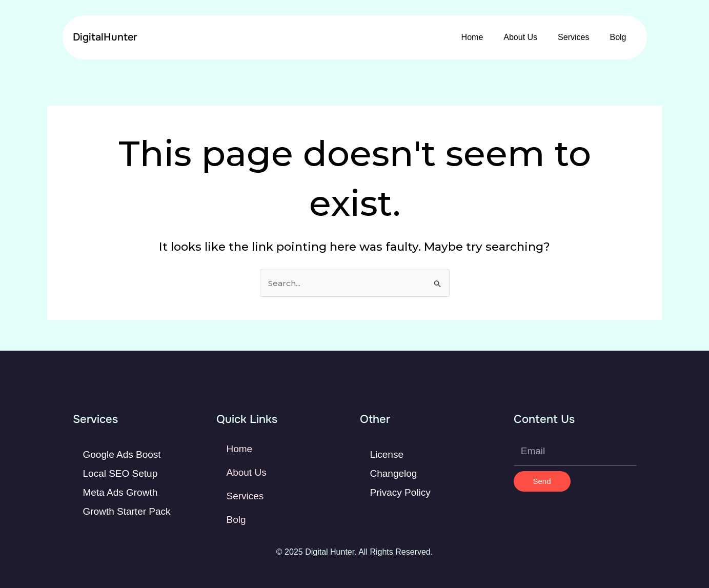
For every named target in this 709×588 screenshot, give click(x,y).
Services (573, 37)
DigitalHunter (105, 37)
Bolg (618, 37)
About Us (520, 37)
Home (472, 37)
